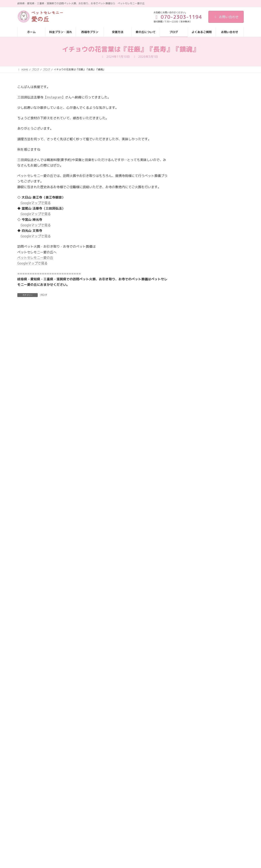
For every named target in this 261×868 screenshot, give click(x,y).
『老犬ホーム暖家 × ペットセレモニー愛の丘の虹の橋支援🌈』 (225, 125)
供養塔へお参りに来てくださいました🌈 (225, 211)
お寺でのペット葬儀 (197, 337)
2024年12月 (192, 558)
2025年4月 (191, 525)
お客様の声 (191, 328)
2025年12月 (192, 459)
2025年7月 (191, 500)
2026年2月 (191, 442)
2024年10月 (192, 575)
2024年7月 (191, 599)
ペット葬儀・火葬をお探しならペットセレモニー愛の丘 (225, 276)
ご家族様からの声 (221, 100)
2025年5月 (191, 517)
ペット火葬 (191, 353)
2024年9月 (191, 583)
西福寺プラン (182, 820)
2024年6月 (191, 608)
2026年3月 (191, 434)
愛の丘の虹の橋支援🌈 (221, 294)
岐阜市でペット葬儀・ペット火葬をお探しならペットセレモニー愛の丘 (225, 234)
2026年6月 (191, 409)
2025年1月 (191, 550)
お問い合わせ (226, 17)
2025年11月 (192, 467)
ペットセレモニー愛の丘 (35, 258)
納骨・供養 (191, 386)
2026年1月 (191, 450)
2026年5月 (191, 417)
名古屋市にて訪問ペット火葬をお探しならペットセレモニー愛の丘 (225, 190)
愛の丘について (183, 835)
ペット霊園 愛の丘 (196, 362)
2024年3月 (191, 632)
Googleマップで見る (36, 203)
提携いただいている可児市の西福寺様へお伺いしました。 (225, 167)
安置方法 (180, 828)
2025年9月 (191, 484)
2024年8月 (191, 591)
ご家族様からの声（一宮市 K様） (225, 146)
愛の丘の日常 (192, 378)
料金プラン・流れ (185, 813)
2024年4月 (191, 624)
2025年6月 (191, 508)
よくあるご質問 (183, 850)
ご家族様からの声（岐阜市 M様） (225, 255)
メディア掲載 (192, 370)
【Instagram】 (54, 97)
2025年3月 (191, 533)
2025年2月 (191, 542)
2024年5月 (191, 616)
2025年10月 (192, 475)
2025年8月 (191, 492)
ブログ (43, 295)
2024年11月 (192, 566)
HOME (178, 806)
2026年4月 (191, 426)
